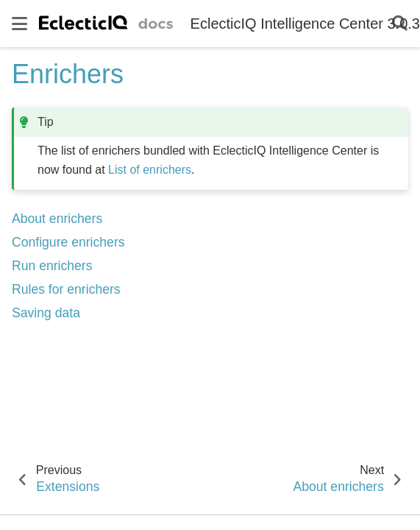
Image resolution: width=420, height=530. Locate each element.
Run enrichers (52, 266)
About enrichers (57, 219)
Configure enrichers (68, 242)
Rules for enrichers (66, 289)
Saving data (46, 313)
